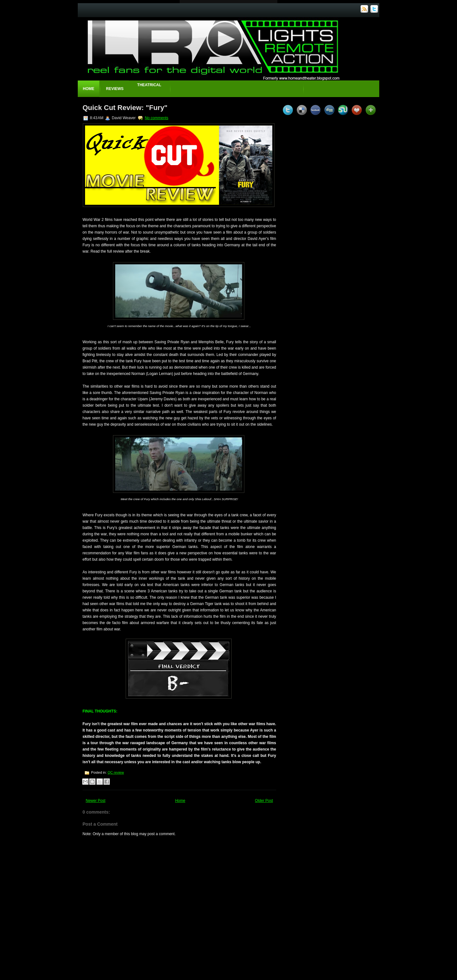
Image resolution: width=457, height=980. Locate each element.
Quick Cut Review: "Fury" (125, 108)
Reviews (115, 89)
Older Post (264, 801)
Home (89, 89)
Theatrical (149, 85)
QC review (116, 772)
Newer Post (96, 801)
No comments (156, 118)
